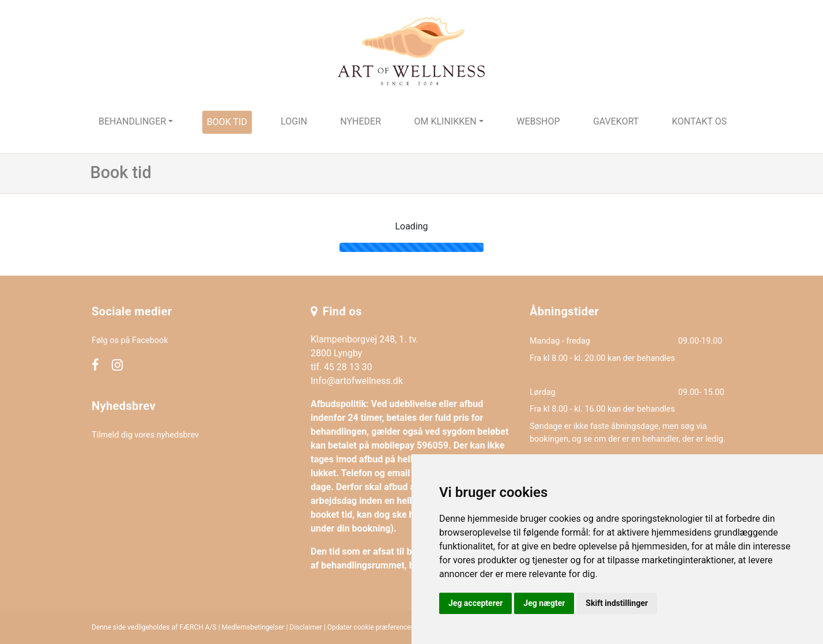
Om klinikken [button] (445, 121)
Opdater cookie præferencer (370, 627)
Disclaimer (306, 627)
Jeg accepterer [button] (475, 603)
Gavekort (616, 121)
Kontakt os (699, 121)
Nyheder (360, 121)
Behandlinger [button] (132, 121)
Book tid (227, 122)
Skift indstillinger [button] (617, 603)
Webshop (538, 121)
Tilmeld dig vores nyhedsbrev (145, 435)
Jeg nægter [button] (544, 603)
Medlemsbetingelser (253, 627)
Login (294, 121)
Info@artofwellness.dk (357, 381)
